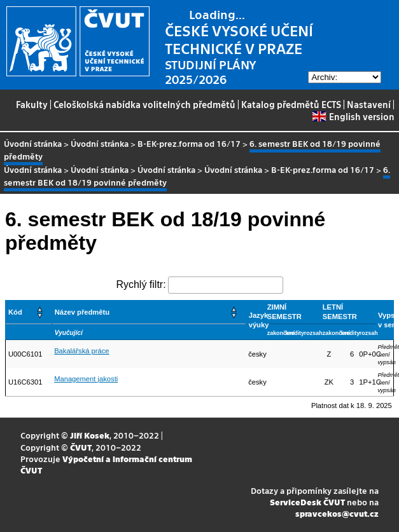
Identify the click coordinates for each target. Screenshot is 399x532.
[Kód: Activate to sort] (29, 312)
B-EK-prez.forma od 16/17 (189, 143)
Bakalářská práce (81, 351)
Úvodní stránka (33, 143)
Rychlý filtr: (141, 284)
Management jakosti (86, 379)
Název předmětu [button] (82, 312)
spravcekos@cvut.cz (337, 513)
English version (353, 116)
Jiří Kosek (90, 435)
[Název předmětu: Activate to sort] (149, 312)
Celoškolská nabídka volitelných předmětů (144, 104)
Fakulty (32, 104)
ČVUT (81, 447)
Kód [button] (15, 312)
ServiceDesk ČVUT (307, 502)
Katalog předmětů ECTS (291, 104)
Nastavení (369, 104)
